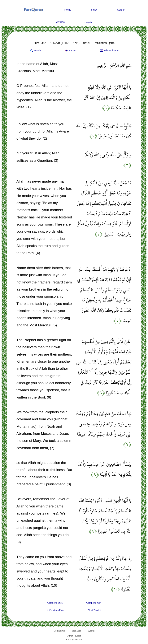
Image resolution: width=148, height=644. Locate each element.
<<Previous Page (55, 610)
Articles (60, 22)
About (91, 631)
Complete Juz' (93, 603)
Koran (78, 636)
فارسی (88, 22)
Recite (70, 51)
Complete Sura (55, 603)
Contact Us (59, 631)
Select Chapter (109, 51)
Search (121, 10)
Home (68, 10)
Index (94, 10)
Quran (70, 636)
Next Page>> (94, 610)
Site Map (77, 631)
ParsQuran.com (74, 639)
